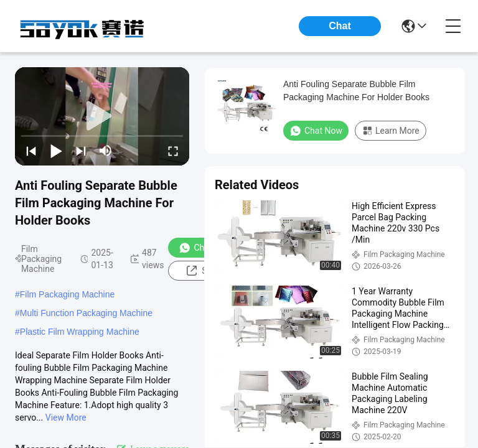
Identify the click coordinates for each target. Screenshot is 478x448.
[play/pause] (56, 151)
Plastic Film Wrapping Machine (80, 332)
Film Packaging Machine (68, 294)
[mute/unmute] (106, 151)
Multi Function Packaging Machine (86, 313)
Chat (340, 26)
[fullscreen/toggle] (173, 151)
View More (66, 418)
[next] (81, 151)
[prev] (31, 151)
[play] (102, 116)
